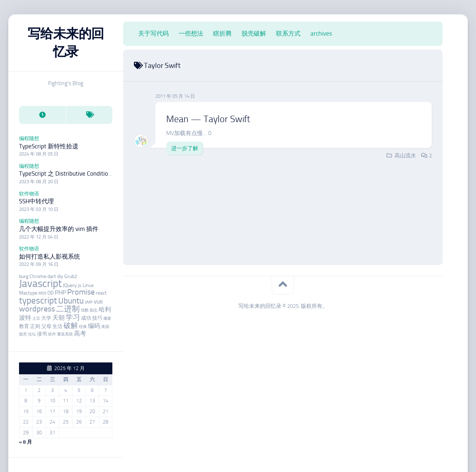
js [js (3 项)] (80, 285)
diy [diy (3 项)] (60, 276)
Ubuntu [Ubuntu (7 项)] (71, 301)
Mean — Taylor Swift (208, 119)
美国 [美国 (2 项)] (105, 327)
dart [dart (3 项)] (52, 276)
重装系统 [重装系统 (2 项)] (65, 334)
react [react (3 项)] (101, 293)
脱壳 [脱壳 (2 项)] (23, 334)
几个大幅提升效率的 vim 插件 (59, 229)
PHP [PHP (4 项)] (60, 292)
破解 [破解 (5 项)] (71, 326)
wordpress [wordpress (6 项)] (37, 309)
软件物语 (29, 194)
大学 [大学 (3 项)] (46, 318)
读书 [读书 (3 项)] (42, 334)
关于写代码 (153, 33)
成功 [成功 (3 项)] (86, 318)
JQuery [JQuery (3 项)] (70, 285)
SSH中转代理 (36, 201)
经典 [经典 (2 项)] (83, 327)
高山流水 (405, 156)
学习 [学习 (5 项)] (73, 317)
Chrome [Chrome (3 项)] (38, 276)
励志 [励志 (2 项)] (94, 310)
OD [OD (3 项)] (51, 293)
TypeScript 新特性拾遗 (49, 146)
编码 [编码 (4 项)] (94, 326)
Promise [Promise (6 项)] (81, 292)
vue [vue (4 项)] (98, 301)
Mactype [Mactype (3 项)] (28, 293)
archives (321, 33)
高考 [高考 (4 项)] (80, 333)
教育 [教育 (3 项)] (24, 326)
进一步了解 (185, 148)
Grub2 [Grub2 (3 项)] (71, 276)
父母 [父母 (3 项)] (46, 326)
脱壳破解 (254, 33)
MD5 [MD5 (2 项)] (42, 293)
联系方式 (288, 33)
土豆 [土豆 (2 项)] (36, 318)
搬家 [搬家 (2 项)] (107, 318)
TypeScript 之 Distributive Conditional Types (76, 173)
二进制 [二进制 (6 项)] (68, 309)
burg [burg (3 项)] (24, 276)
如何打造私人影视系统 (50, 256)
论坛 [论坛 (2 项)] (32, 334)
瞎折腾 (222, 33)
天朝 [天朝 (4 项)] (59, 318)
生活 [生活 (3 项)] (57, 326)
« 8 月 (25, 442)
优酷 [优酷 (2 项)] (85, 310)
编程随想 (29, 138)
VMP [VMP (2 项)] (89, 302)
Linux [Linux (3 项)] (88, 285)
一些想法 (191, 33)
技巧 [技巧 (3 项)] (97, 318)
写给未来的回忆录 (66, 43)
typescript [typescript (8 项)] (38, 300)
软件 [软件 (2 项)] (52, 334)
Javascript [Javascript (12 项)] (40, 283)
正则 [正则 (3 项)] (35, 326)
